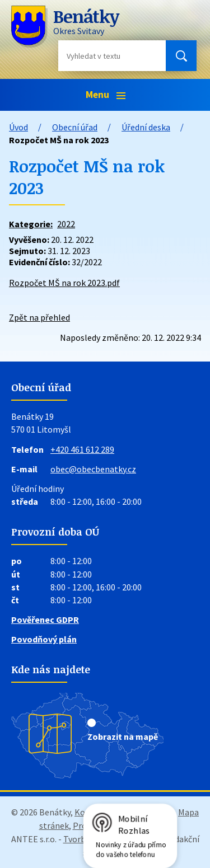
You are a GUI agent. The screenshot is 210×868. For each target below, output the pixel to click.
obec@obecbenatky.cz (93, 469)
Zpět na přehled (39, 317)
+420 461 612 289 (82, 449)
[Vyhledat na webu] (103, 56)
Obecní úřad (75, 127)
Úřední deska (146, 127)
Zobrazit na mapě (123, 736)
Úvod (18, 127)
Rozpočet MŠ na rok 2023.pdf (64, 283)
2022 (66, 224)
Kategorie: (31, 224)
